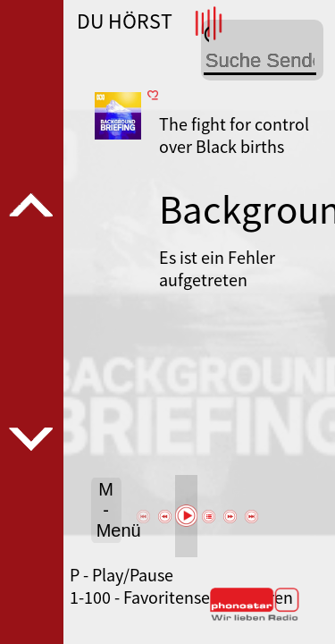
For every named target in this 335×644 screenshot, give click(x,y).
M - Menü (109, 510)
